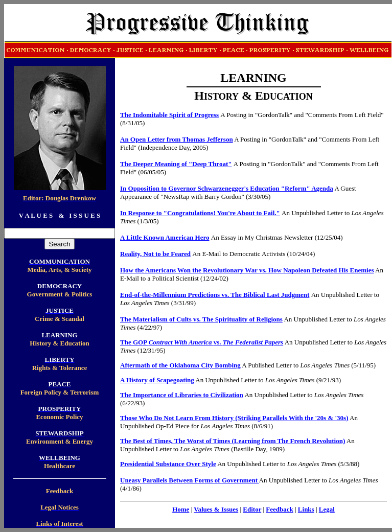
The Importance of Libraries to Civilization (182, 395)
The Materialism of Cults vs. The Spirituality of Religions (201, 319)
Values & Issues (216, 509)
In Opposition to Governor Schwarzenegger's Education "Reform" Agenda (227, 188)
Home (181, 509)
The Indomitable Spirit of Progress (169, 115)
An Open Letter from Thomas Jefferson (177, 139)
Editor (252, 509)
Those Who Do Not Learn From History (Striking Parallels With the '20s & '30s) (234, 418)
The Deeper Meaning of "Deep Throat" (176, 164)
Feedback (279, 509)
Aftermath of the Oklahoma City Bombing (180, 365)
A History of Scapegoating (157, 380)
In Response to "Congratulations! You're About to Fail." (200, 213)
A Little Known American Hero (165, 237)
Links (306, 509)
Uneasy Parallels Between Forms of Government (189, 480)
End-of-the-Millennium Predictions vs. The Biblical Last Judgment (215, 295)
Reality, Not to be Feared (155, 254)
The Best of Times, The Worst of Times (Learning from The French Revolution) (233, 441)
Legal (327, 509)
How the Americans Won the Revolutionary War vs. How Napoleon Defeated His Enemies (247, 270)
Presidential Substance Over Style (168, 464)
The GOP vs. (202, 342)
